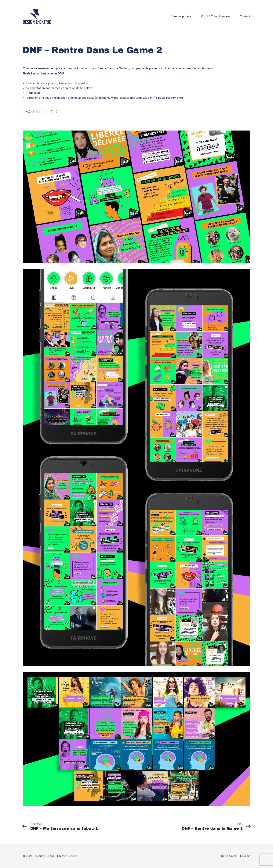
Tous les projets (181, 16)
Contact (245, 16)
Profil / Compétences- (216, 16)
